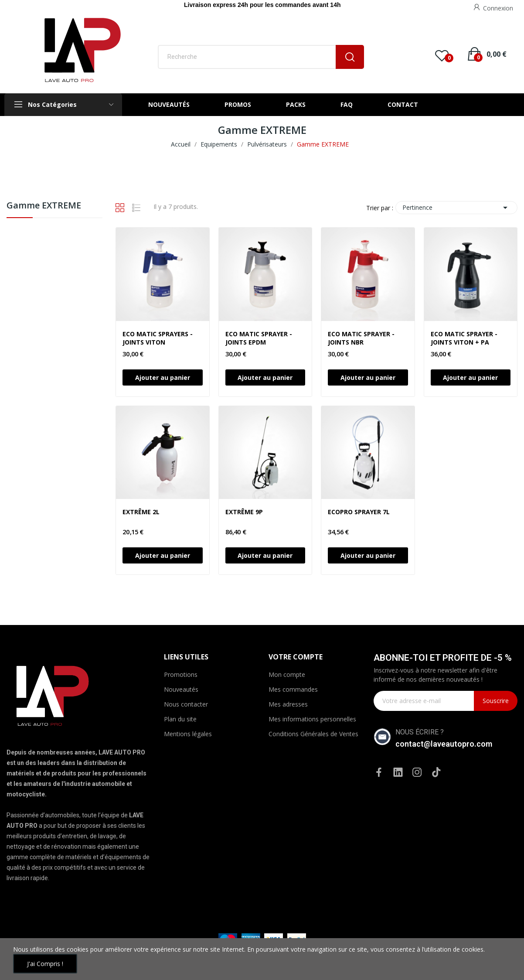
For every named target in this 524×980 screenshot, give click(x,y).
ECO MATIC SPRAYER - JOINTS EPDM (259, 338)
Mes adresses (288, 704)
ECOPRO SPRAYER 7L (359, 512)
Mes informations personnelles (312, 719)
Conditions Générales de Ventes (313, 734)
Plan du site (180, 719)
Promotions (181, 674)
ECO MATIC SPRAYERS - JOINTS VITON (158, 338)
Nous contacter (186, 704)
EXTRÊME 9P (244, 512)
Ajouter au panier (163, 377)
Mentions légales (188, 734)
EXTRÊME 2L (141, 512)
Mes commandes (293, 689)
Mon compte (287, 674)
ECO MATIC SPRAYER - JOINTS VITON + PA (464, 338)
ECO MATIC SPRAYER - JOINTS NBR (361, 338)
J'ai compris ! (45, 964)
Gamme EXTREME (44, 206)
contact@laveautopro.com (444, 744)
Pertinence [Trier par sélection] (456, 208)
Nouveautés (181, 689)
